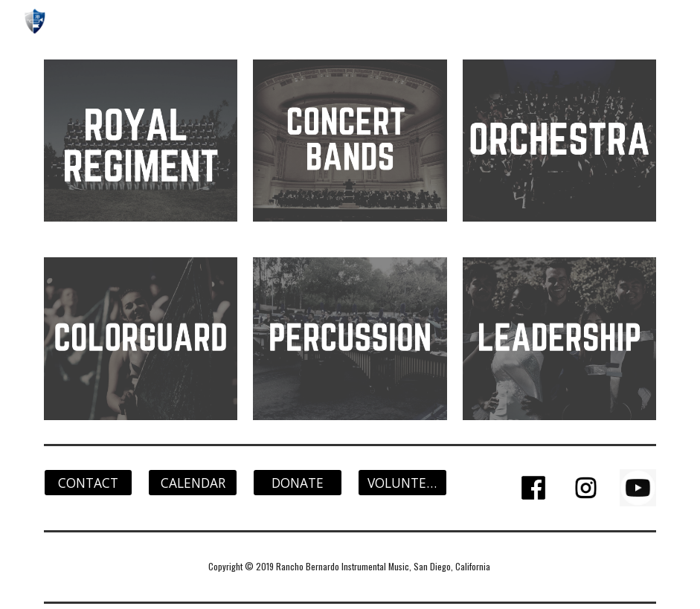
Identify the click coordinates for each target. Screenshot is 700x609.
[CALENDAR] (193, 483)
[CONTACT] (89, 483)
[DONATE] (298, 483)
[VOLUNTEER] (402, 483)
